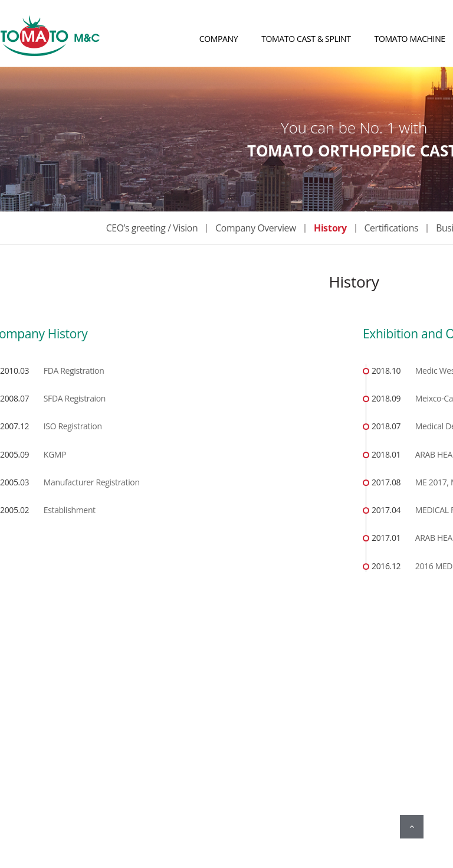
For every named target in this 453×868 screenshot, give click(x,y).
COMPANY (219, 39)
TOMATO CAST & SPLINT (306, 39)
